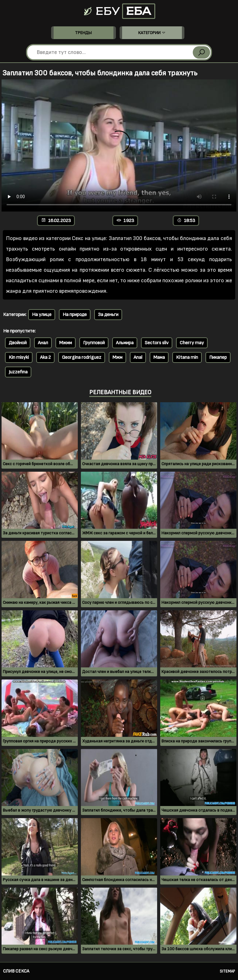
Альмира (125, 343)
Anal (138, 357)
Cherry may (192, 343)
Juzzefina (18, 372)
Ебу (119, 11)
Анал (43, 343)
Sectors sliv (157, 343)
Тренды (83, 33)
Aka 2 (45, 357)
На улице (42, 315)
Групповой (94, 343)
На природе (75, 315)
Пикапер (218, 357)
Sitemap (227, 971)
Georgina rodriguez (82, 357)
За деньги (108, 315)
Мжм (117, 357)
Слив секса (16, 971)
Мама (159, 357)
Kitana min (187, 357)
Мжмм (66, 343)
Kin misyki (19, 357)
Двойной (18, 343)
